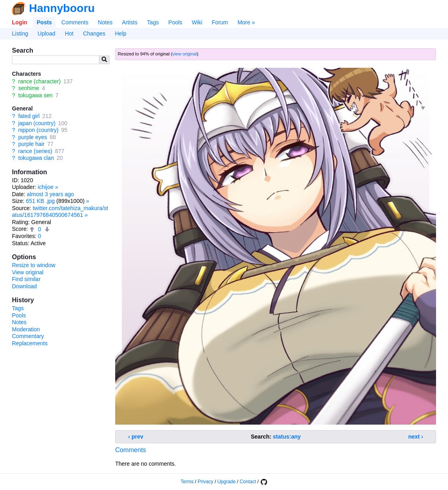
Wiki (197, 22)
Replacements (30, 343)
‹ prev (136, 437)
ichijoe (46, 187)
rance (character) (40, 81)
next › (416, 437)
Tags (153, 22)
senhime (29, 88)
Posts (44, 22)
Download (24, 286)
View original (28, 272)
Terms (187, 482)
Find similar (26, 279)
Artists (130, 22)
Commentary (28, 336)
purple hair (31, 144)
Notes (105, 22)
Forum (220, 22)
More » (246, 22)
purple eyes (33, 137)
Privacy (205, 482)
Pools (175, 22)
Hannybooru (62, 8)
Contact (248, 482)
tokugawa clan (36, 158)
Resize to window (34, 265)
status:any (287, 437)
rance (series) (35, 151)
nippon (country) (38, 130)
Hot (69, 33)
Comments (75, 22)
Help (121, 33)
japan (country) (37, 123)
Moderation (26, 329)
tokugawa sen (35, 95)
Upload (46, 33)
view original (185, 54)
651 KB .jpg (40, 201)
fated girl (29, 116)
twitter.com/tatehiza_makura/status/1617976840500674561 (60, 212)
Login (20, 22)
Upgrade (226, 482)
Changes (94, 33)
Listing (20, 33)
